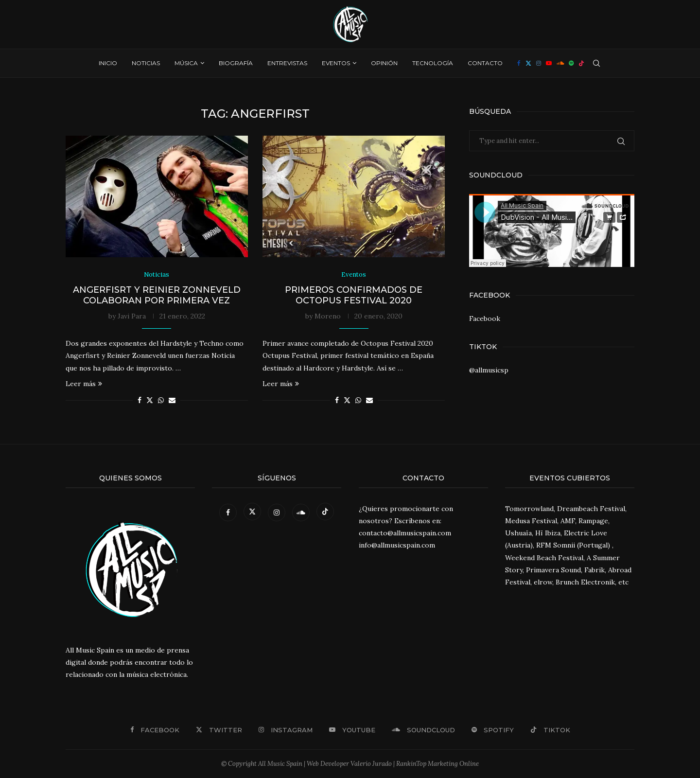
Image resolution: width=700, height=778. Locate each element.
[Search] (596, 63)
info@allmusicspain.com (397, 546)
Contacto (485, 63)
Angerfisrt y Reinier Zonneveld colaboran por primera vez (157, 295)
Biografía (236, 63)
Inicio (108, 63)
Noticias (146, 63)
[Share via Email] (172, 400)
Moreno (328, 316)
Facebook (485, 318)
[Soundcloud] (560, 63)
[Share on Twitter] (150, 400)
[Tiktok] (581, 63)
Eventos (336, 63)
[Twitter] (528, 63)
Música (186, 63)
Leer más (84, 384)
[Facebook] (519, 63)
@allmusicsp (489, 370)
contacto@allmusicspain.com (405, 533)
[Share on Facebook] (140, 400)
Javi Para (132, 316)
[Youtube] (549, 63)
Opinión (384, 63)
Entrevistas (287, 63)
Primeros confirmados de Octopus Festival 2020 (354, 295)
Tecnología (433, 63)
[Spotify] (571, 63)
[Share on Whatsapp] (161, 400)
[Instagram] (539, 63)
